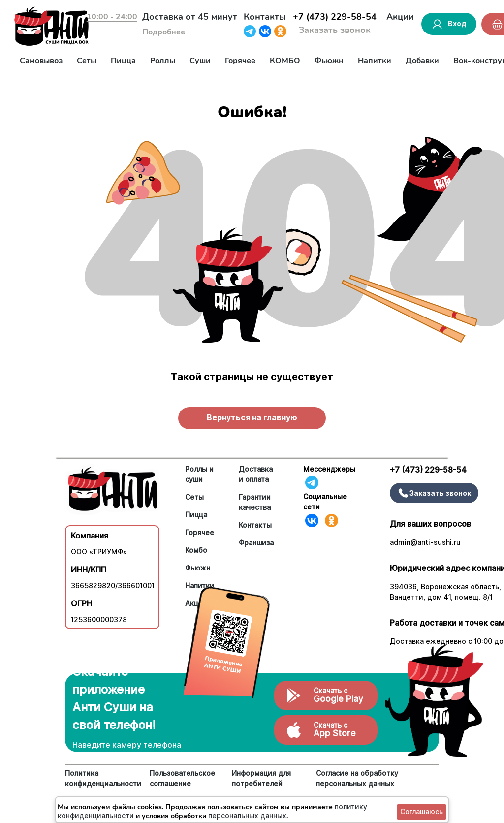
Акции (400, 17)
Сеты (87, 61)
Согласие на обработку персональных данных (357, 778)
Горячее (240, 61)
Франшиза (256, 543)
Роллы (163, 61)
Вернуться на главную (252, 417)
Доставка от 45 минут (190, 17)
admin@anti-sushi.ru (425, 542)
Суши (200, 61)
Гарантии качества (255, 502)
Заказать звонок (335, 30)
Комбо (196, 550)
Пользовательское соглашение (182, 778)
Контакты (265, 17)
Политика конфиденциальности (103, 778)
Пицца (123, 61)
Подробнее (164, 32)
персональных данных (247, 815)
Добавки (422, 61)
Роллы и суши (199, 474)
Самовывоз (41, 61)
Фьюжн (329, 61)
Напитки (375, 61)
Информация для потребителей (261, 778)
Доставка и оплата (256, 474)
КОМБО (285, 61)
